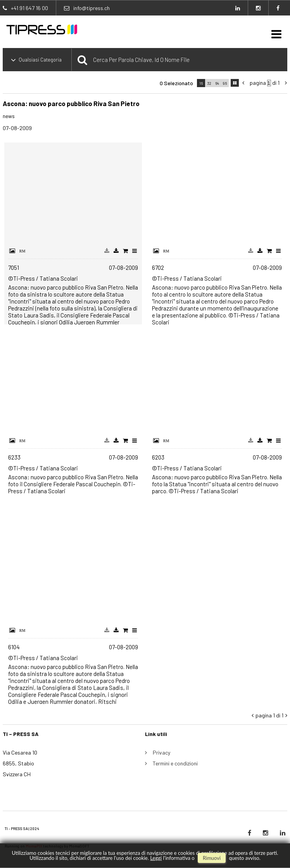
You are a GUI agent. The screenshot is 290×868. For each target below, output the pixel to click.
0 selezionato (176, 83)
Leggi (156, 858)
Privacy (161, 752)
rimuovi (212, 858)
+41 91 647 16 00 (29, 8)
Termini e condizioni (175, 763)
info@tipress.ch (91, 8)
